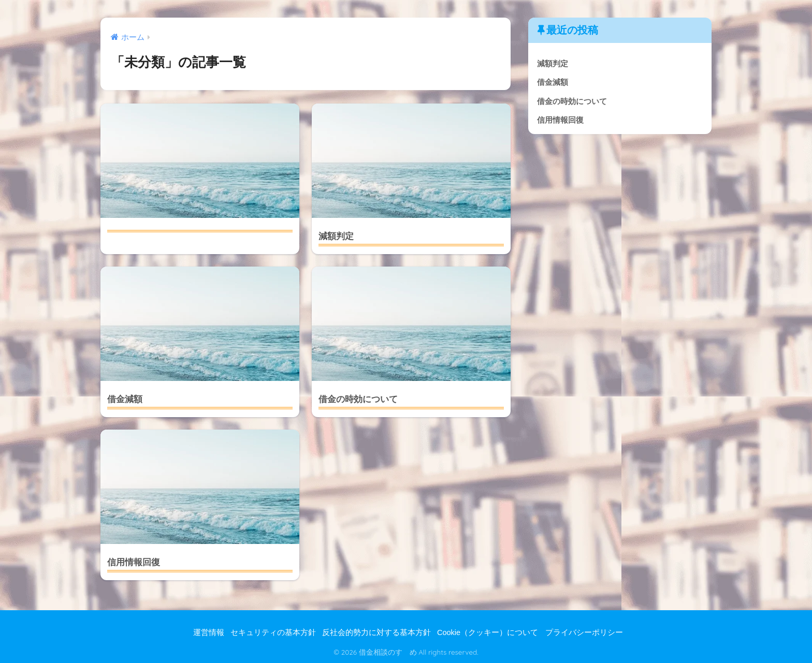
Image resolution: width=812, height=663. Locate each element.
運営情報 (209, 632)
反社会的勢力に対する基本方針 (376, 632)
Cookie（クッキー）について (488, 632)
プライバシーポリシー (584, 632)
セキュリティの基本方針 (273, 632)
